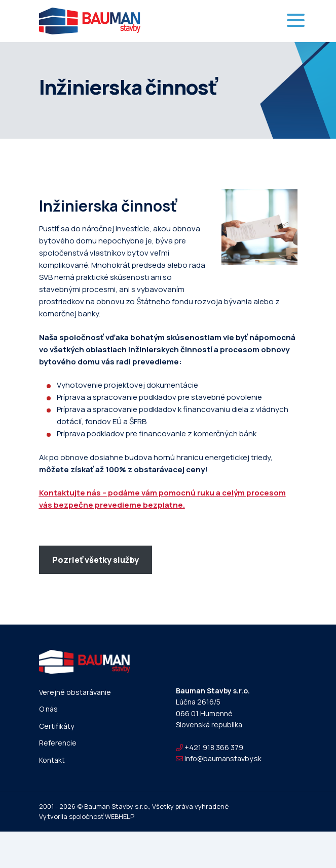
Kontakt (52, 760)
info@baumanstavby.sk (219, 758)
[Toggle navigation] (296, 21)
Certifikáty (57, 726)
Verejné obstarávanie (75, 692)
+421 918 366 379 (210, 747)
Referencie (58, 743)
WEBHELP (120, 816)
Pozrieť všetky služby (96, 560)
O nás (48, 709)
